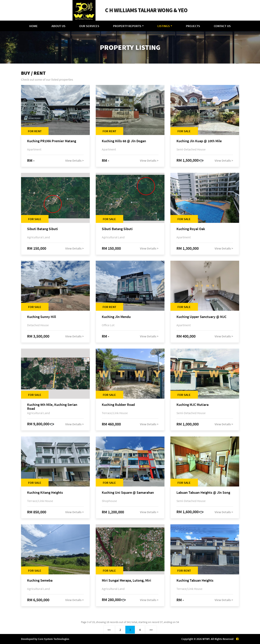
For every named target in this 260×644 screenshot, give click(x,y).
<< (109, 630)
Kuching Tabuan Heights (195, 581)
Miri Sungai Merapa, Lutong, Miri (126, 581)
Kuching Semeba (40, 581)
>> (151, 630)
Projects (193, 26)
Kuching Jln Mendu (116, 317)
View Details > (74, 160)
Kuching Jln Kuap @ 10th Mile (199, 141)
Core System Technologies (54, 639)
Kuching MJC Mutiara (192, 405)
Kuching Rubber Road (118, 405)
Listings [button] (164, 26)
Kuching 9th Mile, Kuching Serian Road (52, 407)
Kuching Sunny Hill (42, 317)
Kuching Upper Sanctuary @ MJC (201, 317)
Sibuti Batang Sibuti (43, 229)
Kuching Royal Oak (191, 229)
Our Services (89, 26)
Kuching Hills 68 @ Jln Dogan (124, 141)
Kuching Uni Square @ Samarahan (128, 493)
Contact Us (222, 26)
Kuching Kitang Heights (45, 493)
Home (34, 26)
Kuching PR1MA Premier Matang (52, 141)
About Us (58, 26)
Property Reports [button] (127, 26)
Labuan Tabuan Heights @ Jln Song (203, 493)
